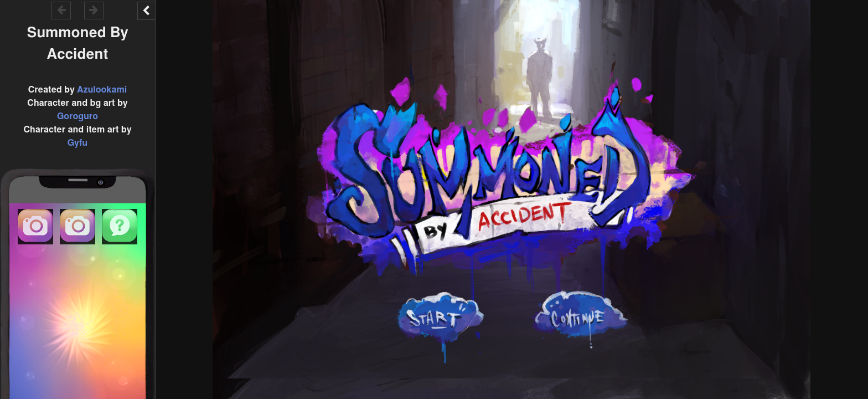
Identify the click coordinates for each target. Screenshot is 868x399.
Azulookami (102, 90)
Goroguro (77, 116)
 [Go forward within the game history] (94, 10)
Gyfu (77, 143)
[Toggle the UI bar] (146, 11)
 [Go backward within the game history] (61, 10)
